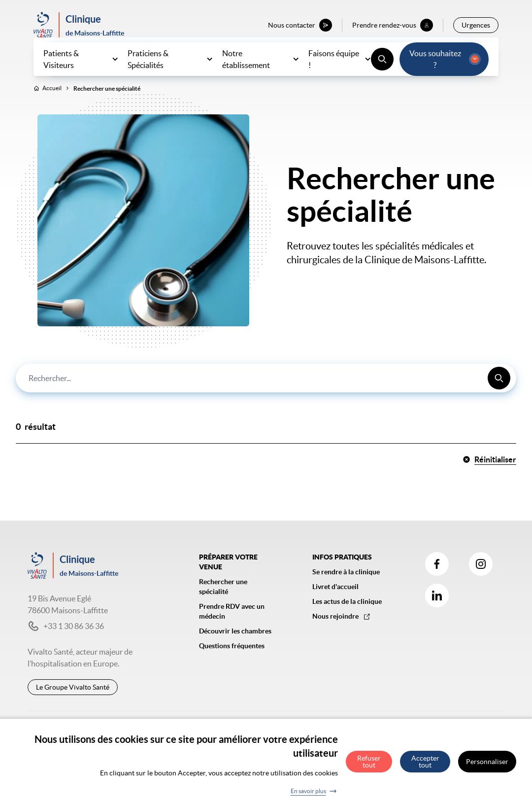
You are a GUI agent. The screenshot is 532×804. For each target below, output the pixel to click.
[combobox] (266, 400)
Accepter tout (425, 768)
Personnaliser (487, 768)
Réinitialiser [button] (489, 481)
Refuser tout (369, 768)
